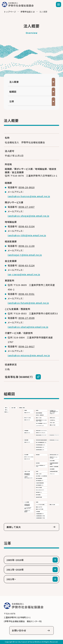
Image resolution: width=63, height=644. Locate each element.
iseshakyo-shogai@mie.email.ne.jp (28, 216)
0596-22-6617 (27, 346)
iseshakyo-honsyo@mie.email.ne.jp (29, 196)
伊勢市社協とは (28, 12)
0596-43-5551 (27, 294)
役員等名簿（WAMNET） (19, 377)
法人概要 (14, 82)
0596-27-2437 (27, 207)
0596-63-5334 (27, 226)
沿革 (12, 101)
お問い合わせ (19, 630)
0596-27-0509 (27, 318)
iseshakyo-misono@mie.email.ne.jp (29, 355)
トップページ (10, 12)
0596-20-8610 (27, 187)
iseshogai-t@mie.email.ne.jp (25, 255)
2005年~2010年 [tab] (15, 560)
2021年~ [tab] (11, 579)
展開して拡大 (14, 527)
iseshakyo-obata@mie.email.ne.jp (28, 327)
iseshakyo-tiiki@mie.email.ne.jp (27, 235)
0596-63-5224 (27, 265)
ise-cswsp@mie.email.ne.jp (24, 274)
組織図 (13, 92)
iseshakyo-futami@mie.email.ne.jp (28, 303)
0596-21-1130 (27, 246)
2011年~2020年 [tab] (15, 570)
